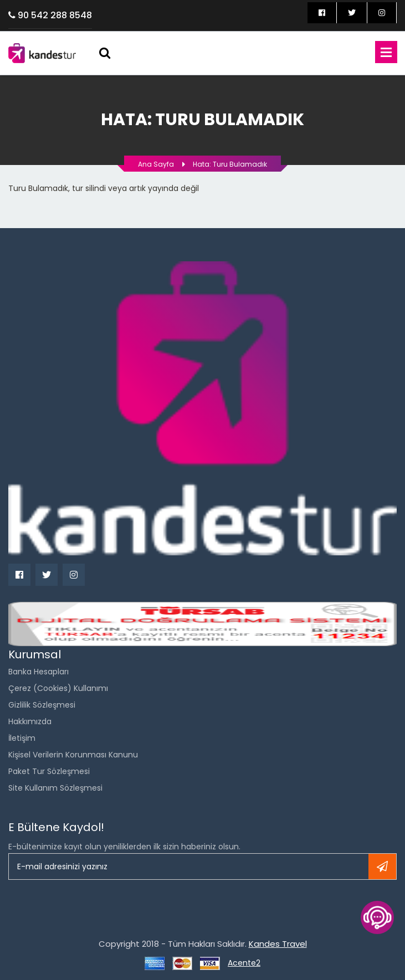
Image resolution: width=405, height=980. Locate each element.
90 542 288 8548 (55, 15)
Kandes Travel (278, 944)
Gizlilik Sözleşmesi (42, 705)
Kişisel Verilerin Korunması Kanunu (73, 755)
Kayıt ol (382, 866)
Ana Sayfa (156, 164)
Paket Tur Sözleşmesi (49, 771)
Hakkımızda (30, 721)
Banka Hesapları (39, 672)
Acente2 (244, 963)
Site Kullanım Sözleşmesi (55, 788)
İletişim (22, 738)
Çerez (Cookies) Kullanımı (58, 688)
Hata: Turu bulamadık (230, 164)
